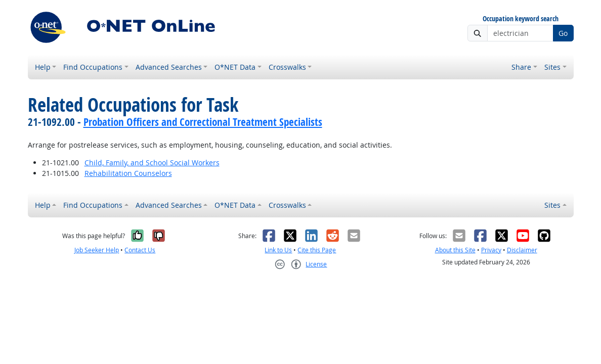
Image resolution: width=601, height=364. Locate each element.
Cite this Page (317, 250)
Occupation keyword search (521, 19)
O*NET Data (235, 67)
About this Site (455, 250)
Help (43, 67)
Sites (552, 67)
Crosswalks (287, 67)
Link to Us (278, 250)
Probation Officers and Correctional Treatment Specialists (203, 122)
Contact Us (140, 250)
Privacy (491, 250)
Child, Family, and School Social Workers (152, 163)
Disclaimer (522, 250)
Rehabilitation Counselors (128, 173)
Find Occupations (93, 67)
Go (563, 33)
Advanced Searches (169, 67)
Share (521, 67)
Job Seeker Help (97, 250)
